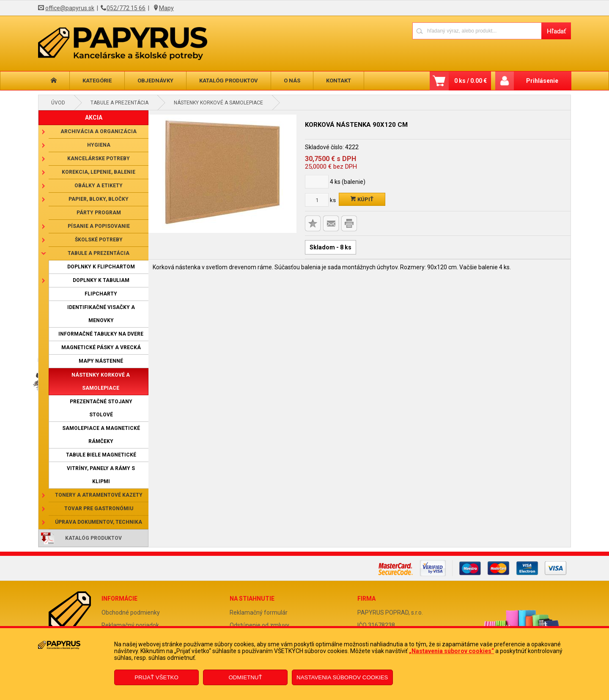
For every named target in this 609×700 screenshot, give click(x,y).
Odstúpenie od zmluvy (259, 625)
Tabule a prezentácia (119, 103)
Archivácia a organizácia (99, 131)
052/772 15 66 (126, 8)
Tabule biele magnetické (101, 455)
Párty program (99, 213)
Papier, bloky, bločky (99, 199)
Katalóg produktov (229, 81)
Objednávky (155, 81)
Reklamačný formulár (259, 612)
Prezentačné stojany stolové (101, 408)
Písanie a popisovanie (99, 226)
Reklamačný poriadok (130, 625)
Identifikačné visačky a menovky (101, 314)
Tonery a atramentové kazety (99, 495)
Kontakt (339, 81)
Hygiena (99, 145)
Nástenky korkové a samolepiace (218, 103)
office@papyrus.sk (70, 8)
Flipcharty (101, 294)
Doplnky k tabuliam (101, 280)
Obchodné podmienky (131, 612)
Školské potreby (99, 240)
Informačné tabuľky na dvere (101, 334)
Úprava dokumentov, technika (99, 522)
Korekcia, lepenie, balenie (99, 172)
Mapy (166, 8)
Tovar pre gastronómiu (99, 509)
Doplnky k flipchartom (101, 267)
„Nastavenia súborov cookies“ (451, 651)
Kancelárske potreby (99, 159)
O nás (292, 81)
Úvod (58, 103)
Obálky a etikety (99, 186)
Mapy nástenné (101, 361)
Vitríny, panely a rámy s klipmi (101, 475)
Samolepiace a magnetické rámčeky (101, 435)
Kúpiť (362, 199)
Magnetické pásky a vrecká (101, 347)
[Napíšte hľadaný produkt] (477, 31)
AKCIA (94, 118)
